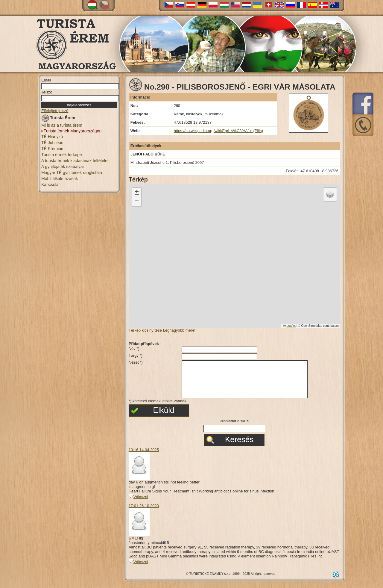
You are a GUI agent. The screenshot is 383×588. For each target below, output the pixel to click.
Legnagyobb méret (179, 330)
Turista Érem (58, 119)
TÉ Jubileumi (53, 143)
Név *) (134, 349)
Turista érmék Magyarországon (73, 131)
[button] (137, 192)
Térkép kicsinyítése (145, 330)
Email (46, 80)
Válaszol (138, 504)
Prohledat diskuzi (234, 428)
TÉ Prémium (53, 149)
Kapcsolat (50, 185)
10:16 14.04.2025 (144, 457)
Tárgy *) (136, 355)
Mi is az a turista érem (62, 125)
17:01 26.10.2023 (144, 513)
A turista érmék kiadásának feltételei (75, 161)
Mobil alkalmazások (60, 179)
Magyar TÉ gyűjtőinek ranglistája (72, 173)
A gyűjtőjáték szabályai (63, 167)
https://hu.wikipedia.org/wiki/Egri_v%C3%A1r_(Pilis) (218, 131)
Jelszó (47, 92)
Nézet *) (136, 362)
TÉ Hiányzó (52, 137)
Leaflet (289, 326)
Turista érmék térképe (62, 155)
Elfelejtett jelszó (55, 111)
